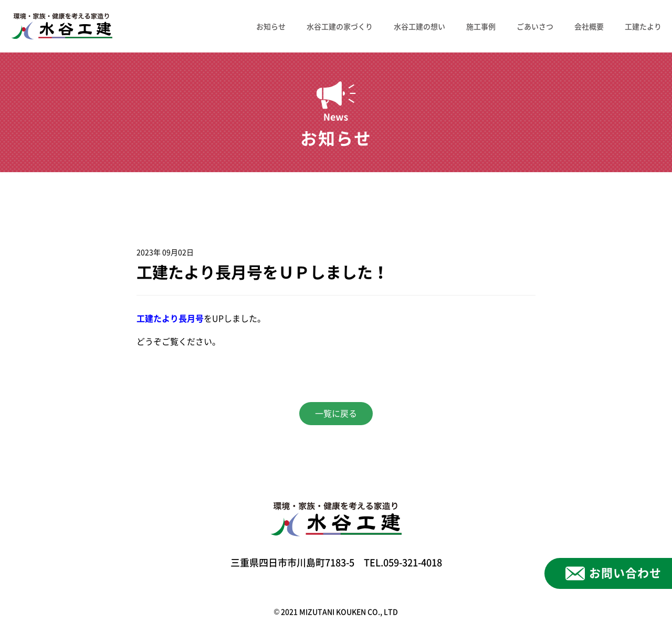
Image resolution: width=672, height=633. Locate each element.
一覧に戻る (336, 414)
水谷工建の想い (419, 26)
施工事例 (481, 26)
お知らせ (271, 26)
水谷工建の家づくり (340, 26)
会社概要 (589, 26)
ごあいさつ (535, 26)
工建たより (643, 26)
